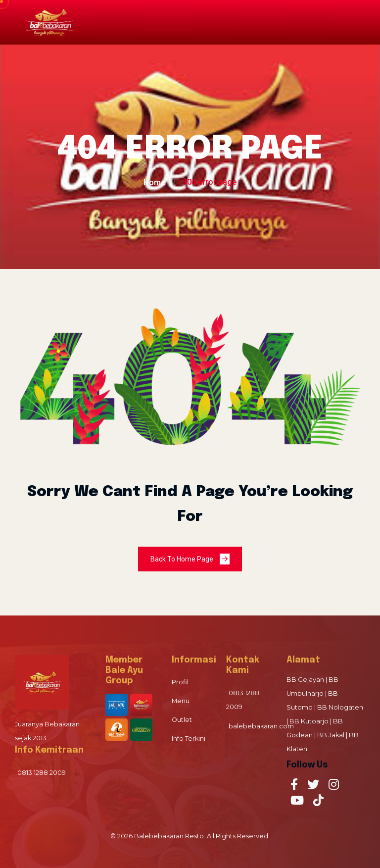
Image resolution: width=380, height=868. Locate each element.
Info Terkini (189, 739)
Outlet (182, 720)
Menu (181, 701)
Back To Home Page (190, 559)
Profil (180, 682)
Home (154, 182)
